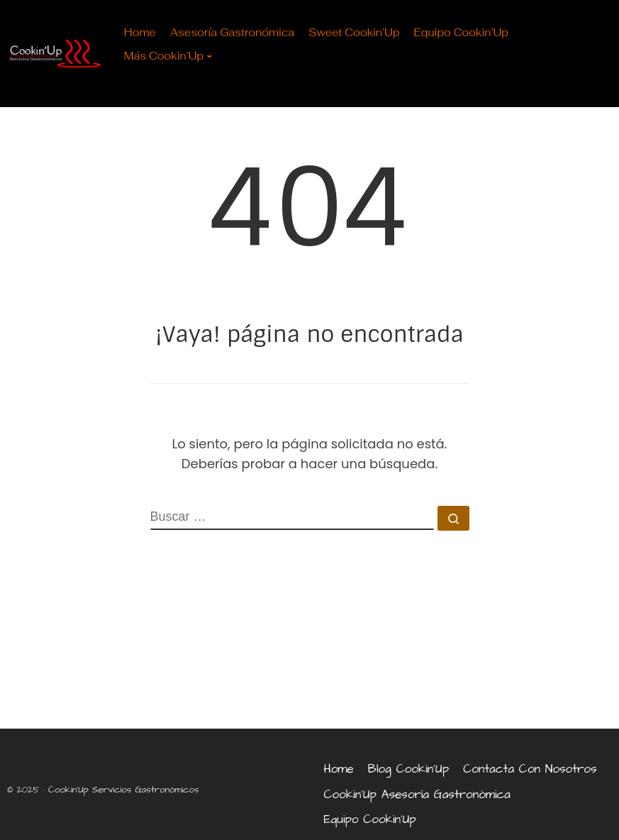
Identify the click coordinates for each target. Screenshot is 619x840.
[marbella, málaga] (309, 658)
